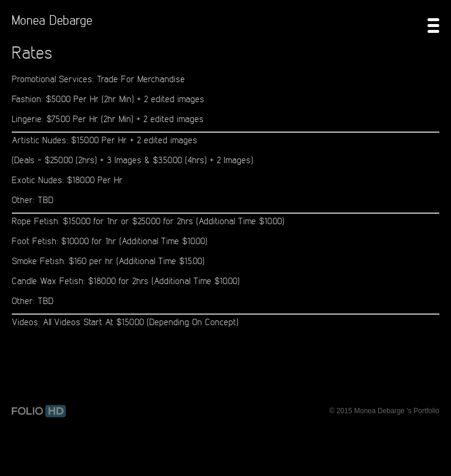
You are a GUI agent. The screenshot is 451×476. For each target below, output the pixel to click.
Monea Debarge (52, 20)
